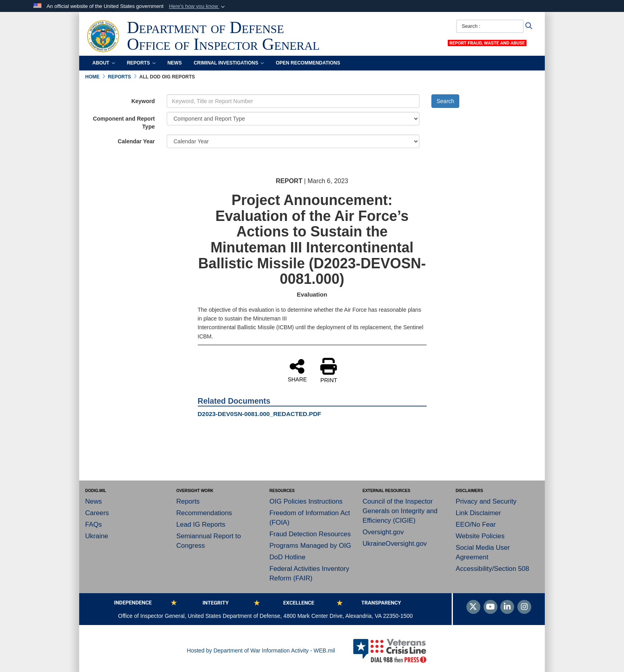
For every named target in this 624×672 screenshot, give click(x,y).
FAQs (94, 525)
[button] (198, 6)
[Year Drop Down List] (293, 141)
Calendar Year (136, 141)
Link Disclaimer (478, 513)
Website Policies (480, 536)
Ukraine (97, 536)
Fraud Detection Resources (310, 534)
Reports (141, 63)
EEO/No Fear (476, 525)
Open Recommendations (308, 63)
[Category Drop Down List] (293, 119)
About (104, 63)
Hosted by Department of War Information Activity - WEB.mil (261, 651)
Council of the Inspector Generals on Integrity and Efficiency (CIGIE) (400, 511)
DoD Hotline (287, 557)
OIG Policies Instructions (306, 501)
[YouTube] (490, 608)
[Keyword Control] (293, 101)
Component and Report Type (124, 123)
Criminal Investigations (229, 63)
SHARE (297, 370)
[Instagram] (524, 608)
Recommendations (204, 513)
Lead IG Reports (201, 525)
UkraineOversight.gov (395, 544)
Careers (97, 513)
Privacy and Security (486, 501)
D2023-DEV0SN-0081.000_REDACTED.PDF (260, 414)
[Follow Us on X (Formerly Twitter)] (473, 608)
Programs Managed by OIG (310, 546)
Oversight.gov (383, 532)
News (175, 63)
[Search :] (490, 26)
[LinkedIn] (507, 608)
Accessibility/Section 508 (492, 569)
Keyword (143, 101)
